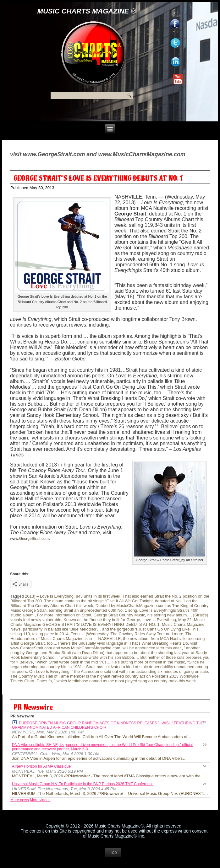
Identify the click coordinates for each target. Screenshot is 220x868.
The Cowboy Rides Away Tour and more (147, 634)
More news (20, 800)
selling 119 (20, 634)
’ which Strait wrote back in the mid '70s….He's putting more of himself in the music (110, 662)
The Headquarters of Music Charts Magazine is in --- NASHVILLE (101, 636)
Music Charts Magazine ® (87, 11)
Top (113, 852)
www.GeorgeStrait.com (29, 539)
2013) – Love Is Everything (49, 596)
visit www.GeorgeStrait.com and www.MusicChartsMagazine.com (104, 646)
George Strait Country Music (119, 615)
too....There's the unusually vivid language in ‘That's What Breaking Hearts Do (117, 643)
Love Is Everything (159, 620)
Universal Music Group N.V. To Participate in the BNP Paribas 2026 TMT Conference (83, 784)
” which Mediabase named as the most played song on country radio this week (125, 681)
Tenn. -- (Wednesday (89, 634)
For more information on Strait (64, 615)
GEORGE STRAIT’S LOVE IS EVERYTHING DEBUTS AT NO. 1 (98, 178)
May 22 (185, 620)
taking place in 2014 (50, 634)
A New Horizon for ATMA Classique (41, 766)
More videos (40, 800)
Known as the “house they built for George (102, 620)
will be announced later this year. (152, 648)
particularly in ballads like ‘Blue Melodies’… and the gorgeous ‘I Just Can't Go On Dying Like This (111, 629)
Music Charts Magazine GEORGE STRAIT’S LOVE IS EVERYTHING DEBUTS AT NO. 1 (107, 622)
